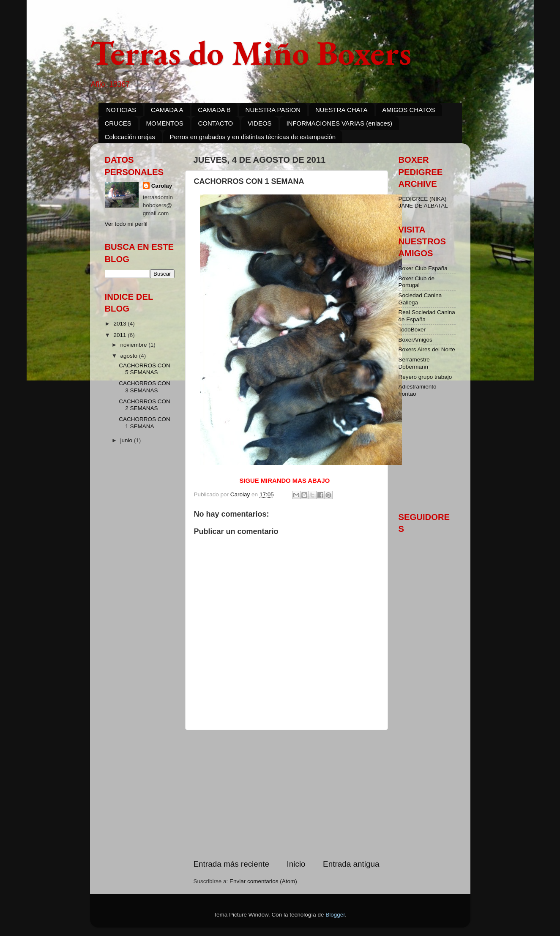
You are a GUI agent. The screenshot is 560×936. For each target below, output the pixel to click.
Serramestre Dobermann (414, 363)
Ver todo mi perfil (126, 224)
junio (127, 440)
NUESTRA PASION (273, 110)
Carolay (162, 186)
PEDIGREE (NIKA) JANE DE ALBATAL (423, 202)
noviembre (135, 345)
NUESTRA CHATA (341, 110)
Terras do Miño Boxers (251, 53)
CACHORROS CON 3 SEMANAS (145, 387)
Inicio (296, 864)
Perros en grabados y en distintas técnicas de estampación (253, 137)
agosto (130, 356)
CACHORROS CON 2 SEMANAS (145, 405)
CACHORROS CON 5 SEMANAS (145, 369)
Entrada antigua (351, 864)
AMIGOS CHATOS (408, 110)
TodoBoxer (412, 330)
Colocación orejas (130, 137)
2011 (120, 335)
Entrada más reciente (232, 864)
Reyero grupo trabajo (425, 377)
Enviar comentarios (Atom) (263, 881)
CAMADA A (167, 110)
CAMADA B (214, 110)
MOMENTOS (165, 123)
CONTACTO (215, 123)
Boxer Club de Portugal (417, 282)
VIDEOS (260, 123)
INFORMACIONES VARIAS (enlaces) (339, 123)
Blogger (335, 915)
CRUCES (118, 123)
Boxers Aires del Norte (427, 349)
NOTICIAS (121, 110)
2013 (120, 324)
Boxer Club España (423, 268)
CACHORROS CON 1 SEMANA (145, 423)
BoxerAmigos (415, 340)
